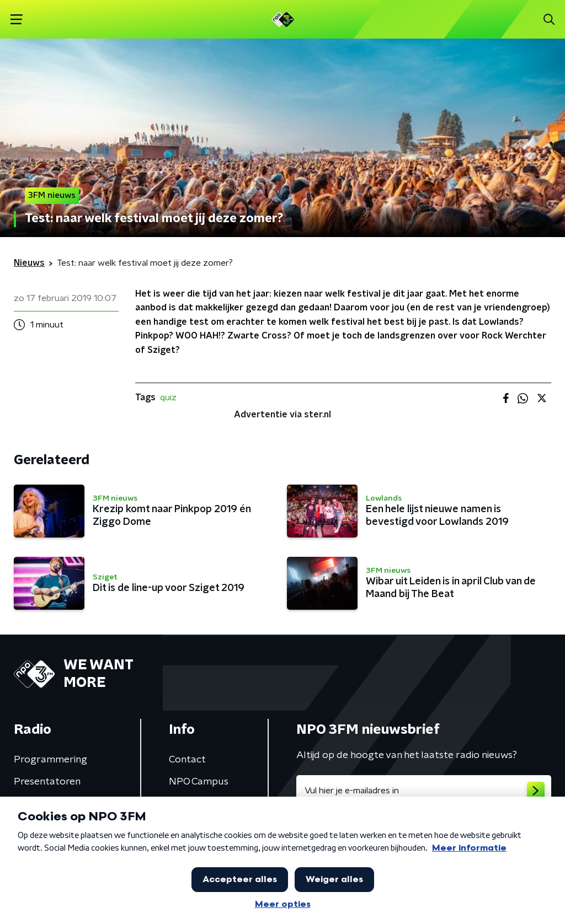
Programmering (50, 760)
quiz (168, 397)
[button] (16, 20)
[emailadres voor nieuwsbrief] (424, 791)
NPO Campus (199, 782)
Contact (187, 760)
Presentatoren (47, 782)
